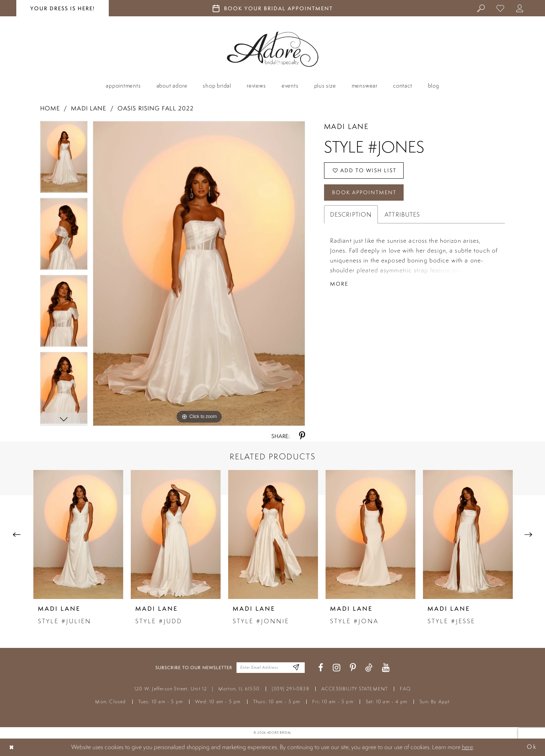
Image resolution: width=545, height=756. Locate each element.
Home (50, 108)
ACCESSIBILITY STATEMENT (355, 689)
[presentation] (78, 534)
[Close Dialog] (12, 747)
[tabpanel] (64, 160)
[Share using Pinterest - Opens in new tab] (302, 436)
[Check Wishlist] (500, 8)
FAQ (405, 689)
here (467, 747)
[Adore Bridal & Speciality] (273, 49)
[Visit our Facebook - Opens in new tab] (321, 668)
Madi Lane (88, 108)
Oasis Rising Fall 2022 (156, 108)
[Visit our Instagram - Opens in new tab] (337, 668)
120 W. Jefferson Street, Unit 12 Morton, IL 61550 (197, 689)
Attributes (402, 214)
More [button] (339, 284)
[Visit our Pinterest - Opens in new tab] (353, 668)
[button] (520, 8)
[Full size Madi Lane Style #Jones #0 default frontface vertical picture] (199, 273)
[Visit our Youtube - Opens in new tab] (386, 668)
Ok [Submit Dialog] (532, 747)
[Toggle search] (481, 8)
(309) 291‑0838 (291, 689)
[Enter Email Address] (296, 668)
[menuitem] (481, 8)
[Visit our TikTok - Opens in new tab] (369, 668)
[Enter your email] (271, 668)
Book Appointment (364, 192)
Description (351, 214)
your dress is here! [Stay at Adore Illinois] (63, 8)
